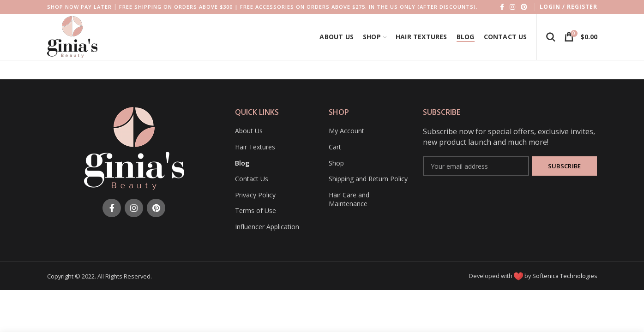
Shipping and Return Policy (368, 179)
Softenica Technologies (565, 276)
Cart (335, 147)
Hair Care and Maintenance (349, 199)
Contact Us (252, 179)
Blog (242, 163)
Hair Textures (255, 147)
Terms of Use (256, 210)
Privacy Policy (255, 195)
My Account (346, 131)
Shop (336, 163)
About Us (249, 131)
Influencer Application (267, 227)
